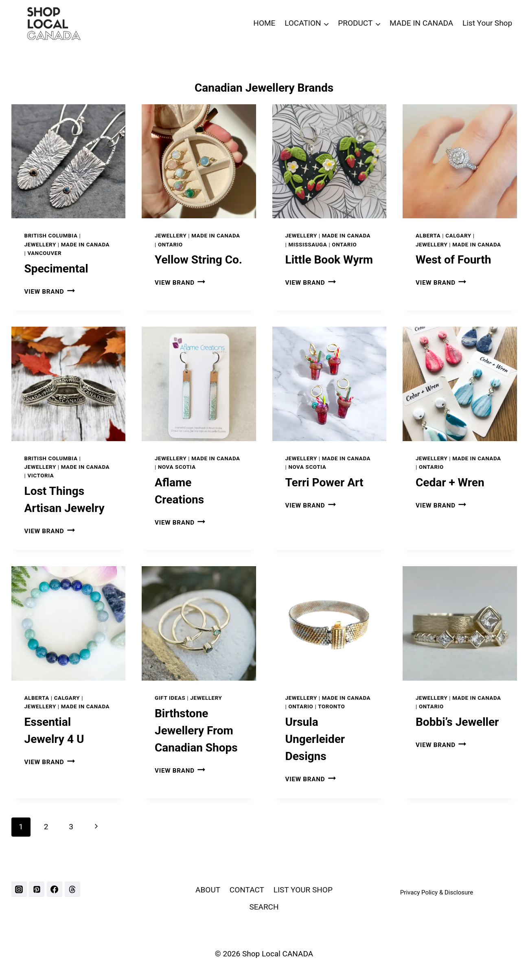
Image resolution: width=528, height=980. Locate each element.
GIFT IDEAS (170, 698)
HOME (264, 23)
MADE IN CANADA (421, 23)
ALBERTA (428, 236)
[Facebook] (55, 889)
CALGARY (458, 236)
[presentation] (69, 162)
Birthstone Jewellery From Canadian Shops (196, 731)
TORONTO (331, 706)
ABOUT (208, 890)
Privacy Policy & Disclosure (437, 892)
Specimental (56, 269)
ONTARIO (170, 245)
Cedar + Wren (450, 482)
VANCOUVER (44, 253)
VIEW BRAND (50, 292)
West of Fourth (453, 260)
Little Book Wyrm (329, 260)
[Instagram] (19, 889)
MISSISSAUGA (308, 245)
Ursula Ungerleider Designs (315, 739)
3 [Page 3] (71, 827)
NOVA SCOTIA (177, 467)
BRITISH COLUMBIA (51, 236)
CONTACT (247, 890)
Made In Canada (85, 245)
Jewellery (40, 245)
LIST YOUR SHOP (303, 890)
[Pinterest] (37, 889)
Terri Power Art (324, 482)
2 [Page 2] (46, 827)
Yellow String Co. (198, 260)
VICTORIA (41, 476)
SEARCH (264, 907)
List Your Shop (487, 23)
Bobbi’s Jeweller (457, 722)
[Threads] (72, 889)
